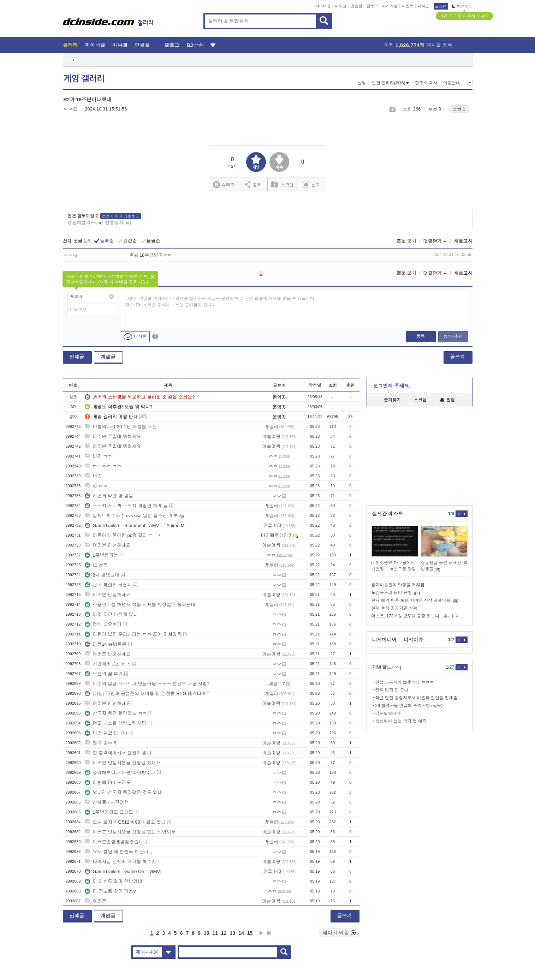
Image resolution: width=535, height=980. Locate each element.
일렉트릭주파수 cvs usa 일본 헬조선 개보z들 (135, 516)
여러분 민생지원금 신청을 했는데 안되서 (130, 832)
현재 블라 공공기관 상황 (394, 608)
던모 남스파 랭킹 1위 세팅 (115, 723)
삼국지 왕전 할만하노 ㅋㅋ (116, 713)
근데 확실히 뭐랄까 (108, 585)
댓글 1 (459, 109)
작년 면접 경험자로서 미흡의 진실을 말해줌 (417, 698)
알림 (447, 400)
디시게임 (390, 6)
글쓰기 (458, 357)
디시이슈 (414, 640)
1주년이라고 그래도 (109, 812)
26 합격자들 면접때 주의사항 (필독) (409, 706)
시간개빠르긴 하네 (108, 664)
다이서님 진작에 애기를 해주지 (120, 862)
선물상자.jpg (118, 223)
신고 (311, 184)
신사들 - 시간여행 (107, 802)
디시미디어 (385, 640)
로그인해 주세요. (392, 386)
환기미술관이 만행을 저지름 (398, 585)
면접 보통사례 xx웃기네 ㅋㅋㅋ (405, 682)
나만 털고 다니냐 (106, 733)
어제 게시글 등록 (418, 45)
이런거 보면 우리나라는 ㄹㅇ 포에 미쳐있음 (133, 634)
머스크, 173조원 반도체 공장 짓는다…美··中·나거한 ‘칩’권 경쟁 (420, 616)
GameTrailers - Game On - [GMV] (123, 871)
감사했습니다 (388, 713)
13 (233, 933)
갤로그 (372, 6)
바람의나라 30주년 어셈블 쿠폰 (121, 427)
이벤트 (408, 6)
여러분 (96, 901)
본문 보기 (406, 241)
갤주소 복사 (426, 83)
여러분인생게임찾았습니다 (116, 842)
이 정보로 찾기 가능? (110, 891)
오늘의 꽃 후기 (104, 674)
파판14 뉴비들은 (106, 644)
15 (250, 933)
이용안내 (452, 83)
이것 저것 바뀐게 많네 (111, 614)
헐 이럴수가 (101, 743)
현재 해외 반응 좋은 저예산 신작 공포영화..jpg (415, 600)
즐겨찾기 (392, 400)
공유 (253, 184)
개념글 (108, 357)
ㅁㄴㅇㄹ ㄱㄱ (103, 466)
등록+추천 (453, 336)
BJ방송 (195, 45)
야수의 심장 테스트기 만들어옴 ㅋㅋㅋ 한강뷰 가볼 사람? (147, 684)
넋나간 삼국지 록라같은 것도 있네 (123, 792)
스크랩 (392, 109)
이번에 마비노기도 (108, 782)
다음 (261, 933)
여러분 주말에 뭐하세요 (113, 437)
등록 (421, 336)
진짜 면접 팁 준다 (392, 690)
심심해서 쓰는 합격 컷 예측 (401, 721)
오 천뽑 (96, 565)
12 (224, 933)
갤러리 (70, 45)
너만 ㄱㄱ (99, 456)
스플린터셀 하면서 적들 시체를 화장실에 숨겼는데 (140, 605)
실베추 (224, 185)
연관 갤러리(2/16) (391, 83)
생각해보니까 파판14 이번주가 (120, 773)
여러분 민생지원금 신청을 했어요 (123, 763)
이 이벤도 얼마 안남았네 (114, 881)
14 (241, 933)
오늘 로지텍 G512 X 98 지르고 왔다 (125, 822)
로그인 (441, 6)
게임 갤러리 (84, 79)
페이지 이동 (339, 933)
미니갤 (341, 6)
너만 (93, 476)
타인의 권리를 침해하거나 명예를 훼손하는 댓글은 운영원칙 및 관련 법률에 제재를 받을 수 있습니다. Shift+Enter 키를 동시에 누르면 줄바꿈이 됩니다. (221, 302)
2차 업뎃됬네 (102, 575)
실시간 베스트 (388, 514)
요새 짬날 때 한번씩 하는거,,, (118, 852)
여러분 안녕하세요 (108, 545)
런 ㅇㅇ (96, 486)
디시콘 (424, 6)
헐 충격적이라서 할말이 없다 (118, 753)
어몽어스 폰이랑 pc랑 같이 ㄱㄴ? (122, 535)
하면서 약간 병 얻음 (109, 496)
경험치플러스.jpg (85, 223)
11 (215, 933)
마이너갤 (323, 6)
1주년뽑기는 (101, 555)
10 (207, 933)
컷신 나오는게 (103, 624)
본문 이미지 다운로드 (121, 216)
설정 (362, 83)
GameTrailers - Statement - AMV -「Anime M (135, 525)
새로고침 (463, 241)
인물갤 (356, 6)
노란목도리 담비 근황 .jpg (396, 593)
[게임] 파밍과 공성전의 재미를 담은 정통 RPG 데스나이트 (148, 694)
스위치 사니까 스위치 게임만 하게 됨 (126, 506)
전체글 (77, 357)
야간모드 (462, 6)
